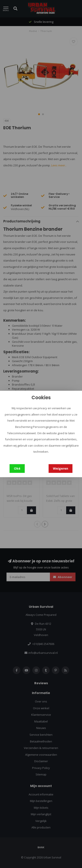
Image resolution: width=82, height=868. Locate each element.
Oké (17, 468)
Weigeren (61, 468)
